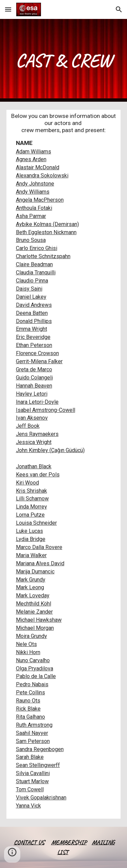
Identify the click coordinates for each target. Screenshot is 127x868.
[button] (8, 9)
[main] (64, 60)
